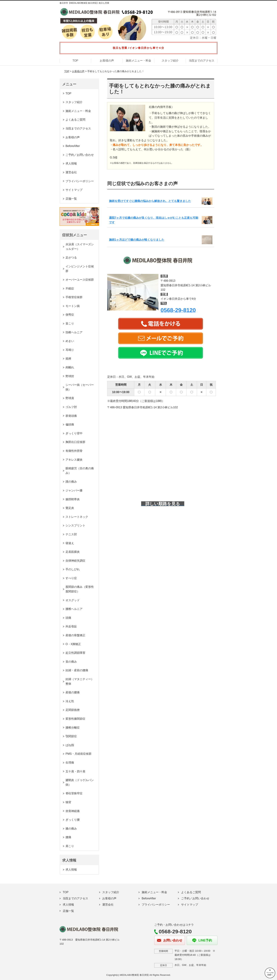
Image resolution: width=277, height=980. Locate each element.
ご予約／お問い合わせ (80, 155)
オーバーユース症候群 (80, 280)
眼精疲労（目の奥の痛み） (80, 471)
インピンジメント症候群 (80, 269)
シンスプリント (75, 525)
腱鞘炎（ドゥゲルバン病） (80, 782)
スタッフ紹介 (170, 61)
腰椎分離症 (73, 728)
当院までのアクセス (202, 61)
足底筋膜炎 (73, 552)
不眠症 (70, 289)
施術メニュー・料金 (138, 61)
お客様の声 (107, 61)
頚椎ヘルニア (74, 332)
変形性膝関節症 (75, 719)
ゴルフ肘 (71, 407)
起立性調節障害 (75, 653)
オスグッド (73, 600)
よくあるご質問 (75, 120)
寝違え (70, 543)
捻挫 (68, 359)
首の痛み (71, 662)
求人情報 (71, 163)
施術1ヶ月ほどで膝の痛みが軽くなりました (137, 240)
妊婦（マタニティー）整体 (80, 681)
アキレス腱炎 (74, 460)
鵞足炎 (70, 508)
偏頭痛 (70, 424)
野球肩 (70, 398)
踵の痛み (71, 482)
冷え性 (70, 701)
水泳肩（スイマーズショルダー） (80, 247)
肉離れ (70, 367)
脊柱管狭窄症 (74, 793)
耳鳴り (70, 350)
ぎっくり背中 (74, 433)
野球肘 (70, 376)
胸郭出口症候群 (75, 442)
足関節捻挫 (73, 710)
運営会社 (71, 172)
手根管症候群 (74, 297)
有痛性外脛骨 (74, 451)
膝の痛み (71, 829)
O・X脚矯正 (73, 644)
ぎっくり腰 (73, 820)
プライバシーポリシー (80, 181)
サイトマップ (74, 190)
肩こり (70, 846)
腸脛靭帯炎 (73, 499)
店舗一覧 (71, 199)
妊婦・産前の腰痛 (77, 670)
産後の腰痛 (73, 692)
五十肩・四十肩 (75, 771)
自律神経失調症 (75, 561)
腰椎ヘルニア (74, 609)
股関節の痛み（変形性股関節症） (80, 589)
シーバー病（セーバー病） (80, 387)
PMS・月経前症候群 (79, 754)
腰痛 (68, 837)
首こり (70, 324)
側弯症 (70, 315)
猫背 (68, 802)
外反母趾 (71, 626)
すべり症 (71, 578)
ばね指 (70, 745)
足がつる (71, 258)
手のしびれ (73, 569)
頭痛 (68, 618)
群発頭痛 (71, 416)
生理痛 (70, 763)
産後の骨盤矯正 (75, 635)
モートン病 (73, 306)
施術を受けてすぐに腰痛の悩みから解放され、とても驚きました (150, 201)
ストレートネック (77, 517)
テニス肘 (71, 534)
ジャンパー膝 (74, 490)
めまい (70, 341)
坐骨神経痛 (73, 811)
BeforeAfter (73, 146)
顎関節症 (71, 736)
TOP (75, 61)
